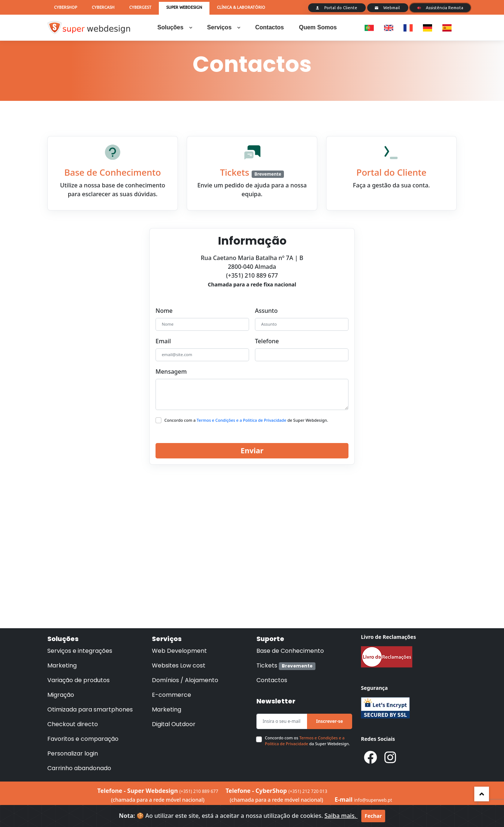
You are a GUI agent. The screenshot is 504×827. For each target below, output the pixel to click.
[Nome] (202, 324)
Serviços (224, 27)
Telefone (267, 341)
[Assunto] (302, 324)
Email (163, 341)
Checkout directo (73, 724)
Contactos (270, 27)
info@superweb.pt (373, 800)
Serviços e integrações (80, 651)
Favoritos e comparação (83, 739)
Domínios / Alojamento (185, 680)
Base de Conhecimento (290, 651)
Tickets (286, 665)
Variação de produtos (78, 680)
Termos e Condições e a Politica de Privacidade (242, 420)
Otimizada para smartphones (90, 709)
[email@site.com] (202, 355)
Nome (164, 311)
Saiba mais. (341, 816)
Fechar (373, 816)
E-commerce (171, 695)
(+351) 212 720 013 (308, 791)
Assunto (266, 311)
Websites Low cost (179, 665)
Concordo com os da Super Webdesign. (307, 741)
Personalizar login (73, 753)
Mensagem (171, 372)
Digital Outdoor (174, 724)
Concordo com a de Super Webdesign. (246, 420)
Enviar (252, 451)
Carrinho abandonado (79, 768)
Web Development (179, 651)
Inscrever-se (330, 721)
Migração (61, 695)
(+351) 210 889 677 (199, 791)
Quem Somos (318, 27)
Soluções (175, 27)
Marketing (62, 665)
